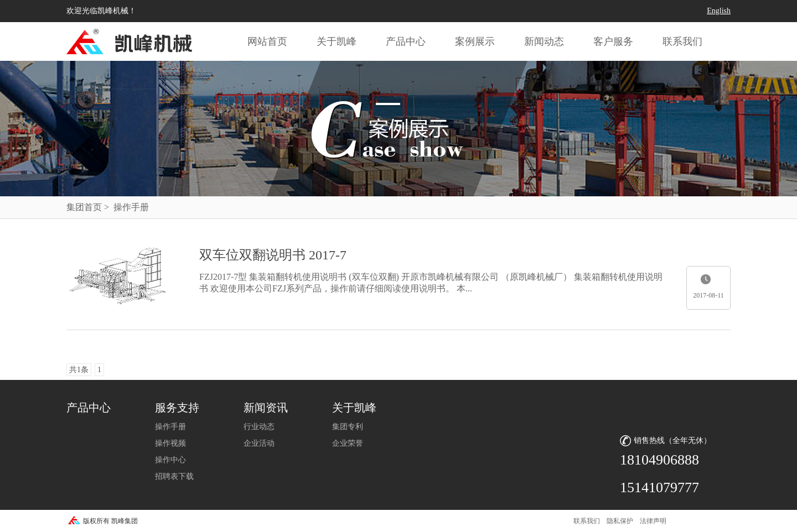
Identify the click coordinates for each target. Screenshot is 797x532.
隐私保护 (620, 521)
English (719, 11)
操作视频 (170, 443)
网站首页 (267, 41)
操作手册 (170, 427)
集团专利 (348, 427)
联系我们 (682, 41)
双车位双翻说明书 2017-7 (273, 255)
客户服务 (613, 41)
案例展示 (475, 41)
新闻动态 (544, 41)
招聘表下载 (174, 476)
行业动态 (259, 427)
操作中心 (170, 460)
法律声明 (653, 521)
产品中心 (406, 41)
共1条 (79, 370)
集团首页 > (88, 207)
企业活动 (259, 443)
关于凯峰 (337, 41)
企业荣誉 (348, 443)
